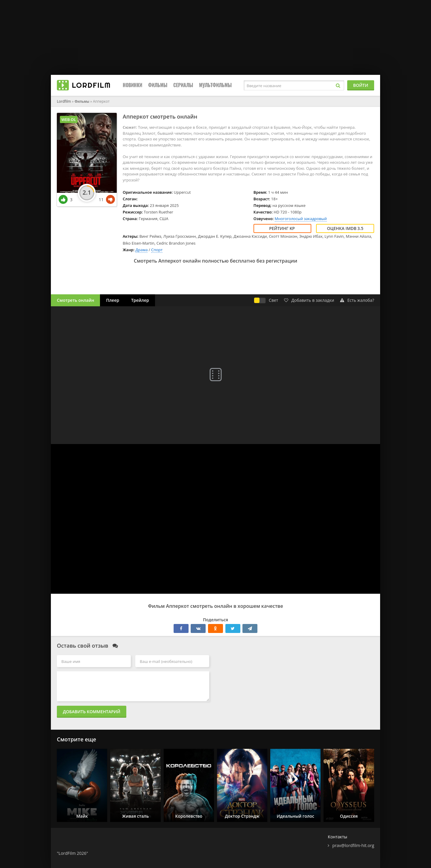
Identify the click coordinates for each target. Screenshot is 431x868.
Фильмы (158, 85)
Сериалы (183, 85)
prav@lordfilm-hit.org (353, 845)
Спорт (157, 250)
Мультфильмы (215, 85)
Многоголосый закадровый (301, 219)
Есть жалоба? (357, 300)
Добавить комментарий (92, 712)
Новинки (132, 85)
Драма (142, 250)
